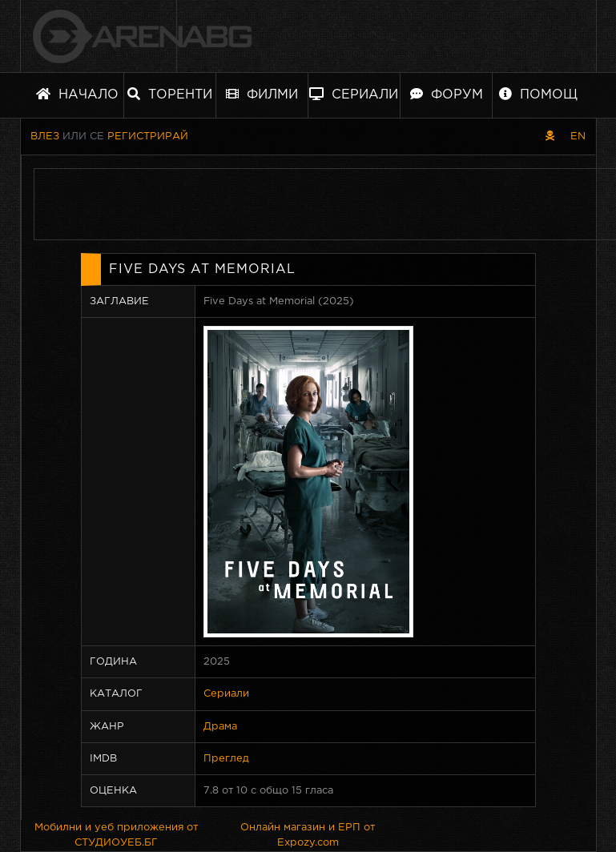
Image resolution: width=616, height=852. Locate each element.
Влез (45, 137)
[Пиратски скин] (550, 137)
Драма (220, 727)
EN (578, 137)
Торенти (170, 94)
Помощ (538, 94)
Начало (77, 94)
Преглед (226, 759)
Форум (447, 94)
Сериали (354, 94)
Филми (262, 94)
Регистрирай (148, 137)
